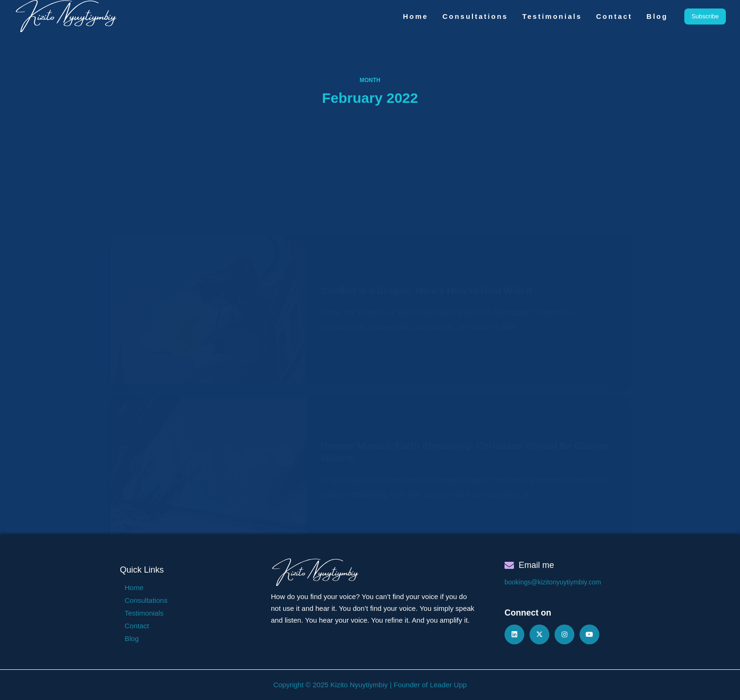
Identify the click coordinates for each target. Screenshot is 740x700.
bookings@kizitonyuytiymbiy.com (553, 582)
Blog (657, 16)
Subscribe (705, 16)
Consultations (475, 16)
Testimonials (552, 16)
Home (416, 16)
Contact (614, 16)
